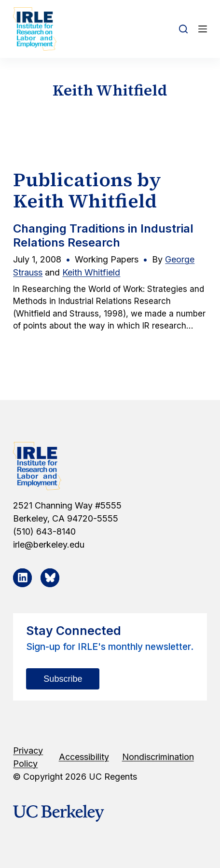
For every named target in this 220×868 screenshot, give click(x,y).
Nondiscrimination (158, 757)
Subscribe (63, 679)
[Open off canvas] (203, 29)
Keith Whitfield (91, 272)
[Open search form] (183, 29)
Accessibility (84, 757)
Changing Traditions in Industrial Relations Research (103, 235)
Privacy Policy (28, 757)
